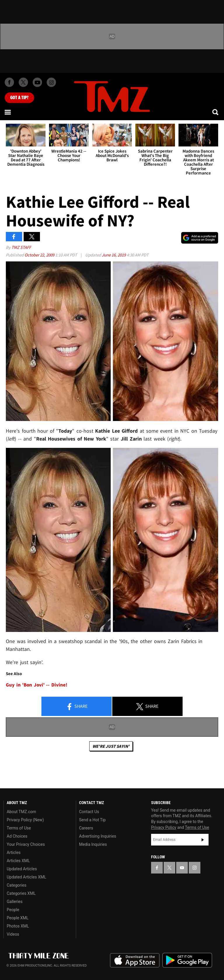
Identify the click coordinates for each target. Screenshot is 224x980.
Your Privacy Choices (26, 844)
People (13, 910)
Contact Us (89, 812)
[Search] (216, 112)
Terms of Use (19, 828)
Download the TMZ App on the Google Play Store (187, 960)
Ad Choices (17, 836)
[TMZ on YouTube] (182, 868)
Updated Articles (22, 869)
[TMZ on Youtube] (37, 82)
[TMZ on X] (23, 82)
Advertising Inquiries (98, 836)
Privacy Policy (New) (25, 820)
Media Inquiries (93, 844)
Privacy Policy (164, 827)
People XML (18, 918)
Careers (86, 828)
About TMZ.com (21, 812)
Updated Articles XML (26, 877)
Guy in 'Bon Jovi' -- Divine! (37, 685)
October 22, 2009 (40, 255)
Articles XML (18, 861)
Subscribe (203, 840)
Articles (14, 853)
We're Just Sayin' (111, 746)
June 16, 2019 (114, 255)
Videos (13, 934)
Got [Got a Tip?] (19, 98)
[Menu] (8, 112)
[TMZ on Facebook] (9, 82)
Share (77, 707)
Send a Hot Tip (92, 820)
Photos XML (18, 926)
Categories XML (21, 893)
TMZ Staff (21, 247)
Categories (16, 885)
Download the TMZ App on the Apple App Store (135, 960)
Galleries (15, 902)
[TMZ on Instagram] (51, 82)
